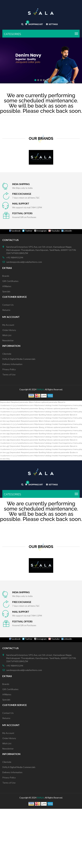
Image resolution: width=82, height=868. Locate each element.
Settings (52, 24)
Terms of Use (9, 374)
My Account (8, 325)
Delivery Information (12, 364)
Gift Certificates (10, 281)
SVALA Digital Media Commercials (19, 359)
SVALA (40, 389)
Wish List (7, 335)
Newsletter (8, 340)
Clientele (7, 354)
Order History (9, 330)
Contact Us (8, 305)
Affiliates (7, 286)
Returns (6, 310)
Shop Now (41, 72)
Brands (6, 276)
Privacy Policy (9, 369)
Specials (6, 291)
